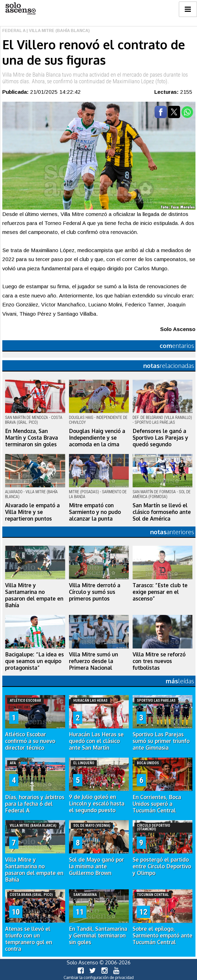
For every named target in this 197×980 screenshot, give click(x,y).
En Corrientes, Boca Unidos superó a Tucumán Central (157, 804)
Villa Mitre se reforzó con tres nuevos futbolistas (159, 661)
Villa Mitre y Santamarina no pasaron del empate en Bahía (34, 595)
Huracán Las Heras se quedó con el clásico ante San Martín (96, 741)
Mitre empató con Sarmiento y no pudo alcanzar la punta (95, 512)
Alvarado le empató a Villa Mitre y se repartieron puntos (32, 512)
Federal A (14, 31)
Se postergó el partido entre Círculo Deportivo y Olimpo (162, 866)
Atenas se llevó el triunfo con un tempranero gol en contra (29, 939)
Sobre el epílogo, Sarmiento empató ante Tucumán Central (163, 935)
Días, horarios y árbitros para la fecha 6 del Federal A (35, 804)
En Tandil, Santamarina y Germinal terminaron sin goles (98, 935)
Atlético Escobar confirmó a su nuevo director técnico (30, 741)
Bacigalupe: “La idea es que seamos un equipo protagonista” (34, 661)
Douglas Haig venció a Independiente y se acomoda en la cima (97, 438)
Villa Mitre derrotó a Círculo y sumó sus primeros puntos (95, 592)
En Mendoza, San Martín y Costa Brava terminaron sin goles (32, 438)
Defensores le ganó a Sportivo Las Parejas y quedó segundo (160, 438)
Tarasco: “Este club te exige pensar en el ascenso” (160, 592)
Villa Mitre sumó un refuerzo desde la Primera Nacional (94, 661)
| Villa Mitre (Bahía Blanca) (58, 31)
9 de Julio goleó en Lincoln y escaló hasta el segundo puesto (97, 803)
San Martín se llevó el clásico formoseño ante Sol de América (162, 512)
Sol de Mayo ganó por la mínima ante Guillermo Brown (96, 866)
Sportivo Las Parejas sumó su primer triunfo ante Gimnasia (161, 741)
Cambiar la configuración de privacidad (99, 977)
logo (20, 9)
